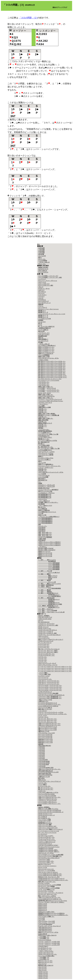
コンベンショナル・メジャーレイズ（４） (50, 690)
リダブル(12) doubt (44, 764)
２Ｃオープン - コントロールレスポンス (49, 635)
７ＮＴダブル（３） (44, 385)
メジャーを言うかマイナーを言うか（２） (50, 874)
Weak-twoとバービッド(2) (45, 741)
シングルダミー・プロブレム (46, 493)
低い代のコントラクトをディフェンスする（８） (52, 372)
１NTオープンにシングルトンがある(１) (49, 542)
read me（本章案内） (44, 616)
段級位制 (41, 304)
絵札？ (40, 257)
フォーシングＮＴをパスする (46, 794)
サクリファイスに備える (45, 708)
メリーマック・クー (44, 333)
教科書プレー (42, 311)
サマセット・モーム (44, 288)
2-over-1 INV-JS (43, 934)
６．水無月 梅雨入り (45, 587)
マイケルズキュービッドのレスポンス (49, 858)
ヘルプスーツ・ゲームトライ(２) (47, 800)
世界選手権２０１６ (49, 603)
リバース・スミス (43, 717)
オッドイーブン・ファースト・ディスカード (51, 893)
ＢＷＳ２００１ (43, 908)
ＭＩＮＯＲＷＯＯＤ (44, 622)
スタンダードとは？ (44, 334)
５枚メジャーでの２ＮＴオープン (48, 799)
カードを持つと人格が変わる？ (47, 345)
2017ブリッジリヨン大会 (45, 491)
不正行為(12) (42, 531)
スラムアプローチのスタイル (46, 396)
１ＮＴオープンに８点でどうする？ (48, 845)
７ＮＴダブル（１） (44, 382)
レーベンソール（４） (45, 786)
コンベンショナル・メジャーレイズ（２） (50, 687)
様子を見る (41, 778)
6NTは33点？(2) (43, 480)
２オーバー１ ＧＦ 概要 (45, 825)
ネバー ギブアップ (43, 301)
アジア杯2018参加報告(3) (45, 520)
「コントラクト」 (43, 404)
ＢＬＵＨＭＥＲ (43, 817)
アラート (41, 306)
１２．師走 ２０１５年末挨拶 (48, 610)
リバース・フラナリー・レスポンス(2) (49, 943)
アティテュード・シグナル (46, 453)
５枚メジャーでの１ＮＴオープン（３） (50, 897)
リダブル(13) (42, 766)
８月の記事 (41, 248)
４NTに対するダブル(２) (45, 929)
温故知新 (41, 744)
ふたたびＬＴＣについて (45, 402)
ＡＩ (40, 482)
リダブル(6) (42, 755)
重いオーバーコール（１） (46, 788)
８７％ (40, 325)
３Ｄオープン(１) (43, 972)
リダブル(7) (42, 756)
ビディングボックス (44, 284)
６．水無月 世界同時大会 (46, 585)
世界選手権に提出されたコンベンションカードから (53, 901)
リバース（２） (43, 658)
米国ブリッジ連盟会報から (46, 464)
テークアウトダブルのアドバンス (48, 703)
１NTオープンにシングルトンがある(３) (49, 545)
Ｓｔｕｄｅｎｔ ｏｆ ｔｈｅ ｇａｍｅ (49, 380)
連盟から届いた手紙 (44, 357)
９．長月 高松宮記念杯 (46, 598)
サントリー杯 (47, 582)
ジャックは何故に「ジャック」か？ (48, 276)
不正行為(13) (42, 540)
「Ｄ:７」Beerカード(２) (45, 505)
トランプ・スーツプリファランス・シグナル (51, 712)
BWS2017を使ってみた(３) (46, 965)
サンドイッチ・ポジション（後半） (48, 652)
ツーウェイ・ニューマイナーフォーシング (50, 399)
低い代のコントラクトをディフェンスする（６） (52, 369)
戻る (38, 244)
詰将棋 (40, 483)
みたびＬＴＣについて (45, 864)
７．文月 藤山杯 (45, 590)
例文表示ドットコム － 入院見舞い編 (49, 415)
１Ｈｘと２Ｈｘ (43, 499)
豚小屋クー (41, 444)
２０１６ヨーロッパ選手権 (46, 455)
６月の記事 (41, 251)
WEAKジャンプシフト (44, 551)
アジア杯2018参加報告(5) (45, 523)
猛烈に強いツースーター (45, 709)
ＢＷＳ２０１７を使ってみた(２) (47, 935)
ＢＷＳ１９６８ (43, 904)
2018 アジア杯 (42, 515)
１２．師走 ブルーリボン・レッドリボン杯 (51, 612)
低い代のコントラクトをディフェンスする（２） (52, 363)
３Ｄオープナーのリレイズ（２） (48, 954)
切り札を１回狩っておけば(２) (47, 550)
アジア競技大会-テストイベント (47, 512)
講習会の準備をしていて (45, 423)
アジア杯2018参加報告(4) (45, 521)
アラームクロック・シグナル (46, 452)
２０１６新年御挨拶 (49, 565)
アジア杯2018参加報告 (50, 588)
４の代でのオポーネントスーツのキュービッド (51, 878)
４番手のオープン (43, 701)
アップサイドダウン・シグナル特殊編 (49, 888)
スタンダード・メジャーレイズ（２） (49, 682)
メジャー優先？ (43, 784)
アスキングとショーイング (46, 641)
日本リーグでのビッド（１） (46, 347)
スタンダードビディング (45, 617)
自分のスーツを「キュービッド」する (49, 877)
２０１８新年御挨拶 (49, 568)
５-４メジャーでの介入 (45, 940)
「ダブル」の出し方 (44, 262)
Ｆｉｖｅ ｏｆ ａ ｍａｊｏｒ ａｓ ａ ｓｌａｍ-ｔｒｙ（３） (55, 670)
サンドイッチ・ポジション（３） (48, 722)
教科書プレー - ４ (43, 317)
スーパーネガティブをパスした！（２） (50, 803)
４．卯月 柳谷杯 (45, 580)
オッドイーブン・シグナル (46, 891)
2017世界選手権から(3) (45, 498)
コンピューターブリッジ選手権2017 (48, 490)
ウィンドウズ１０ (43, 272)
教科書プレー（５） (44, 439)
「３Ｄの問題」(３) (44, 957)
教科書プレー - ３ (43, 315)
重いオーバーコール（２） (46, 789)
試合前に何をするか (44, 488)
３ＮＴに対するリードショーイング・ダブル (51, 472)
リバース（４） (43, 662)
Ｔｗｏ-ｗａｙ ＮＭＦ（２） (46, 861)
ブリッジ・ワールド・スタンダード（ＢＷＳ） (51, 902)
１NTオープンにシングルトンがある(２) (49, 543)
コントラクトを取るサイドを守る (48, 440)
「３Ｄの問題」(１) (44, 937)
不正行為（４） (43, 417)
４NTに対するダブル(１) (45, 927)
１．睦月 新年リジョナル (47, 560)
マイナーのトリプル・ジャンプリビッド (50, 781)
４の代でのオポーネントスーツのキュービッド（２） (53, 880)
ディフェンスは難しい (45, 460)
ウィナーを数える (43, 330)
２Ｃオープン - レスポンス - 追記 (47, 633)
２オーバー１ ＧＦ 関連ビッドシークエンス (50, 829)
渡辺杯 (45, 579)
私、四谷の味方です (44, 442)
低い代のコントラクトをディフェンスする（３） (52, 364)
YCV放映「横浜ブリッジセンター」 (48, 502)
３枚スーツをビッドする (45, 700)
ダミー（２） (42, 264)
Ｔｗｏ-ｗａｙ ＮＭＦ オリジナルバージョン (51, 401)
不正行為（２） (43, 410)
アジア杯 (41, 513)
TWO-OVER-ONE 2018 (45, 774)
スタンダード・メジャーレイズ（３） (49, 684)
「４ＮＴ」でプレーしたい (46, 951)
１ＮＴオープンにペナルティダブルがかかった (51, 695)
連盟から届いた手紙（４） (46, 398)
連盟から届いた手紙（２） (46, 387)
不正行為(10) (42, 528)
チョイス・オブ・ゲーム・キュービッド (50, 926)
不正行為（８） (43, 469)
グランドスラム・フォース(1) (47, 733)
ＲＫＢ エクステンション (45, 813)
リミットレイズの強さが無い (46, 956)
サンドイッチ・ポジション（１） (48, 719)
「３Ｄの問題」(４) (44, 959)
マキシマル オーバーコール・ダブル (48, 358)
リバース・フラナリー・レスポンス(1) (49, 942)
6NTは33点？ (42, 479)
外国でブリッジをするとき (46, 353)
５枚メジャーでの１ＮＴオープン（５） (50, 797)
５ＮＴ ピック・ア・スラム (46, 853)
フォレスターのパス (44, 475)
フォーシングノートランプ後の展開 (48, 693)
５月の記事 (41, 253)
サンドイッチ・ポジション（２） (48, 720)
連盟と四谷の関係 (43, 420)
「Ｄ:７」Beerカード (44, 501)
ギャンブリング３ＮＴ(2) (45, 736)
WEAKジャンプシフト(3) (45, 555)
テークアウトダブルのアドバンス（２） (50, 704)
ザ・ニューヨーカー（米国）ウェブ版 (49, 448)
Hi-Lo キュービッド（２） (46, 961)
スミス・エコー (43, 715)
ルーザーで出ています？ (45, 437)
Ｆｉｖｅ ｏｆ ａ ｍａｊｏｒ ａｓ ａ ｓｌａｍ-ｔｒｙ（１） (55, 666)
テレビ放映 (41, 406)
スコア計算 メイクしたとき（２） (49, 391)
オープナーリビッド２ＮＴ (46, 836)
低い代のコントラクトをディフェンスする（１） (52, 361)
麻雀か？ (41, 456)
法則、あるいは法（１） (45, 532)
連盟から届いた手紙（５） (46, 418)
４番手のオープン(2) (44, 777)
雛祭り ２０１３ (48, 576)
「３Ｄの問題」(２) (28, 18)
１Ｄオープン (42, 791)
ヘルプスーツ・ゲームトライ (46, 624)
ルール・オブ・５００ (45, 393)
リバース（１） (43, 657)
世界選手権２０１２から (45, 823)
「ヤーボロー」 (43, 547)
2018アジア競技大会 (44, 510)
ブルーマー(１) (42, 964)
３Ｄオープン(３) (43, 975)
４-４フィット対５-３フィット (47, 842)
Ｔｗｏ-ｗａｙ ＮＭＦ (44, 859)
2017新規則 (42, 504)
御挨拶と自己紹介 (43, 267)
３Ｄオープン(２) (43, 973)
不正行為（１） (43, 409)
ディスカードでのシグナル (46, 458)
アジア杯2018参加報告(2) (45, 518)
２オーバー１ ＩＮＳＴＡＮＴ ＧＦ (48, 828)
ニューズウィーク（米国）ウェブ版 (48, 434)
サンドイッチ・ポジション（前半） (48, 651)
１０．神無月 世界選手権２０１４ (48, 606)
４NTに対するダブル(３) (45, 931)
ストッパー (41, 293)
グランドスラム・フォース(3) (47, 923)
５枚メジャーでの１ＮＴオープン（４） (50, 769)
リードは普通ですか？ (45, 433)
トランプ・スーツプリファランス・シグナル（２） (53, 714)
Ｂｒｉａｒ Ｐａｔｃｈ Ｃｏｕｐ (47, 832)
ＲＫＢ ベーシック (43, 627)
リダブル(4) (42, 752)
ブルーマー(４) (42, 970)
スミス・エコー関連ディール (46, 889)
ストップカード (43, 307)
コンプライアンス (43, 341)
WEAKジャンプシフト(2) (45, 553)
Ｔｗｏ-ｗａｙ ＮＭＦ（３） (46, 863)
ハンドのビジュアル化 (45, 319)
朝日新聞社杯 (47, 561)
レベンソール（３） (44, 647)
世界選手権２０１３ (49, 599)
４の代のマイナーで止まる (46, 848)
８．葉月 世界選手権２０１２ (48, 593)
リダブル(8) (42, 758)
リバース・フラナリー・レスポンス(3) (49, 945)
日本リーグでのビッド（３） (46, 350)
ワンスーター (42, 322)
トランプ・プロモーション (46, 467)
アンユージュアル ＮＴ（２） (47, 655)
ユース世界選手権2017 (50, 596)
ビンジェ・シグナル (44, 883)
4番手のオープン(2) (44, 731)
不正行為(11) (42, 529)
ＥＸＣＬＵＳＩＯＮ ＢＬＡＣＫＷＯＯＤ (50, 810)
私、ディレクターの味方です (46, 326)
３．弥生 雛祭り (45, 574)
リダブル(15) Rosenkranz (45, 924)
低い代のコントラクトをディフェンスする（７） (52, 371)
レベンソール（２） (44, 646)
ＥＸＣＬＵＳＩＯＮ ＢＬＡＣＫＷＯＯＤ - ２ (51, 812)
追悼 (40, 524)
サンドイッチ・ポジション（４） (48, 894)
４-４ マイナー (42, 295)
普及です (41, 338)
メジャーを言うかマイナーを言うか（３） (50, 875)
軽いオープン (42, 507)
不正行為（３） (43, 412)
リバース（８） (43, 783)
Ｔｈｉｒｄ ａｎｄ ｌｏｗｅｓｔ (47, 866)
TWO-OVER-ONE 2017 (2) (46, 771)
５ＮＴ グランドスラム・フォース (48, 665)
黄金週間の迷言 (43, 336)
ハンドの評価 (42, 474)
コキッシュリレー (43, 636)
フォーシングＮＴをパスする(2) (47, 796)
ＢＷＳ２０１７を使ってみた (46, 912)
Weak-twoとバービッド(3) (45, 742)
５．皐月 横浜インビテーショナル (50, 584)
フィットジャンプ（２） (45, 679)
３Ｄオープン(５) (43, 978)
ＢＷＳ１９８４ (43, 905)
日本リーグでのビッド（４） (46, 352)
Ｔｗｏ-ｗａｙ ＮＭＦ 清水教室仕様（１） (50, 696)
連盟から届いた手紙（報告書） (47, 414)
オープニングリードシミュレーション (49, 847)
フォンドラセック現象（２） (46, 916)
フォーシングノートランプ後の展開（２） (50, 856)
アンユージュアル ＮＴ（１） (47, 654)
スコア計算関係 (43, 261)
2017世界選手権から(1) (45, 494)
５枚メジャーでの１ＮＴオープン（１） (50, 723)
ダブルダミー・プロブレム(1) (47, 485)
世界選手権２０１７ (49, 595)
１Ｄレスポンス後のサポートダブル (48, 792)
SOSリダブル (42, 780)
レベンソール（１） (44, 644)
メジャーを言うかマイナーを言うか (48, 706)
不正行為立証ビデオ (44, 436)
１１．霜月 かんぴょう (46, 609)
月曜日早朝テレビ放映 (45, 407)
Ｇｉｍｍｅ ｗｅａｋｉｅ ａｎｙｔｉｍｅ (50, 379)
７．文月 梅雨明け (45, 591)
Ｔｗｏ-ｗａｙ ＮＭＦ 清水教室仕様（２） (50, 698)
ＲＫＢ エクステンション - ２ (46, 815)
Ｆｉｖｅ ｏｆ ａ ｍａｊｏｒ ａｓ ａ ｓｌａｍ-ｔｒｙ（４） (55, 671)
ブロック (41, 287)
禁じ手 (40, 323)
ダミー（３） (42, 259)
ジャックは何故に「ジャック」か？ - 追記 (50, 277)
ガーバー (41, 620)
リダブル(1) (42, 747)
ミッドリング (42, 279)
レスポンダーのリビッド (45, 692)
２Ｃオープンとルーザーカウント (48, 630)
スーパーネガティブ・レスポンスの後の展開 (51, 855)
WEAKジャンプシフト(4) (45, 556)
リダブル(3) (42, 750)
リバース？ (41, 296)
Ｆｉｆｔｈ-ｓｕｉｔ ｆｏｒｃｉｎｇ (49, 831)
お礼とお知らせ (43, 271)
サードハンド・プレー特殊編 (46, 886)
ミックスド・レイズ (44, 676)
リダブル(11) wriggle (44, 763)
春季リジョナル (48, 577)
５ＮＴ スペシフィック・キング (47, 663)
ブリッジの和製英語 (44, 355)
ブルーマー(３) (42, 968)
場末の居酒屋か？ (43, 339)
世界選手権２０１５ (49, 607)
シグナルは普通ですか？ (45, 450)
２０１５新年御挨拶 (49, 563)
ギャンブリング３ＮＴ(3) (45, 738)
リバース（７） (43, 526)
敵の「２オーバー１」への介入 (47, 896)
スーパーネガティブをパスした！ (48, 802)
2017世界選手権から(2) (45, 496)
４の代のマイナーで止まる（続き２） (49, 851)
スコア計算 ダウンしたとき (47, 388)
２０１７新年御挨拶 (49, 566)
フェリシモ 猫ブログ (49, 572)
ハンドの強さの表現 (44, 445)
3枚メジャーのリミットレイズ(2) (47, 730)
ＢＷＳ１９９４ (43, 907)
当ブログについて (43, 269)
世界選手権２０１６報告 (50, 604)
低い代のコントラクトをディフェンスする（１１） (53, 377)
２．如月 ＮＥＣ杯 (45, 571)
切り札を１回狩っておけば (46, 548)
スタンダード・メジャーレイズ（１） (49, 681)
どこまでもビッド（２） (45, 949)
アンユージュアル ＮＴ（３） (47, 837)
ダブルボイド (42, 300)
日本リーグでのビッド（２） (46, 349)
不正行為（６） (43, 425)
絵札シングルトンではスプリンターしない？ (51, 639)
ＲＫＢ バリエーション (45, 628)
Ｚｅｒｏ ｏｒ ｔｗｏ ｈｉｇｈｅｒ (48, 872)
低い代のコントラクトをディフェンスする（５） (52, 368)
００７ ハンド (42, 282)
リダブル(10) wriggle (44, 761)
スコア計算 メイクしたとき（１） (49, 390)
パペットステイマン (44, 638)
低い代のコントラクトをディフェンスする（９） (52, 374)
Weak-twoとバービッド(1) (45, 739)
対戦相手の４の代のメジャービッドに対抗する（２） (53, 915)
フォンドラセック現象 (45, 820)
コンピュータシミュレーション (47, 840)
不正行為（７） (43, 426)
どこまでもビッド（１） (45, 948)
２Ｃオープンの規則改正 (45, 537)
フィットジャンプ (43, 677)
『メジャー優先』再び (45, 674)
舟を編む (41, 342)
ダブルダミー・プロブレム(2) (47, 486)
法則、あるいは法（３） (45, 536)
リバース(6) (42, 920)
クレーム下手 (42, 256)
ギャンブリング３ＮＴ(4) (45, 775)
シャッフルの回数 (43, 477)
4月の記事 (41, 254)
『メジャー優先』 (43, 673)
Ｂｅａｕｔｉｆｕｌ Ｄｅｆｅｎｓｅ (48, 309)
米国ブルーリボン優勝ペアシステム (48, 809)
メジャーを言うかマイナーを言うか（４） (50, 899)
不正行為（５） (43, 421)
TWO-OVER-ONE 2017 (45, 746)
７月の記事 (41, 249)
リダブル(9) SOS (43, 760)
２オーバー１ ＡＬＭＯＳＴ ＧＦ (47, 826)
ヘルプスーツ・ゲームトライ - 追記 (48, 625)
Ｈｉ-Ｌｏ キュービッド (45, 643)
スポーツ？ (41, 290)
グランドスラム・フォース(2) (47, 921)
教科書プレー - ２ (43, 312)
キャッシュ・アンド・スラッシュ (48, 281)
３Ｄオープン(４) (43, 976)
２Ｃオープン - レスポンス (46, 631)
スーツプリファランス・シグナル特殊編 (50, 885)
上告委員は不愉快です (45, 328)
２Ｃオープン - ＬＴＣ (44, 821)
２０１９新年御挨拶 (49, 569)
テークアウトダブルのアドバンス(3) (48, 772)
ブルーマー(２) (42, 967)
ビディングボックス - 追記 (46, 285)
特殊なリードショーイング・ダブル (48, 932)
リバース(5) (42, 918)
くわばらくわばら (43, 360)
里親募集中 (46, 601)
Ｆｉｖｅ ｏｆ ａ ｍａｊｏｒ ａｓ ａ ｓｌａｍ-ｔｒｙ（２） (55, 668)
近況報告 (41, 320)
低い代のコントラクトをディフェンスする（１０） (53, 376)
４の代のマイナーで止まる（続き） (48, 850)
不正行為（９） (43, 471)
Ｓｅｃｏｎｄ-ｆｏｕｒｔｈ (46, 869)
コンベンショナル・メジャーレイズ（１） (50, 685)
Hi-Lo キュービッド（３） (46, 962)
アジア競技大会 (43, 509)
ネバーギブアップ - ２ (44, 303)
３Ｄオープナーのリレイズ (46, 953)
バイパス (41, 298)
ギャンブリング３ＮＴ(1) (45, 734)
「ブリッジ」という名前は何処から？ (49, 517)
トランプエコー (43, 711)
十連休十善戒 (42, 539)
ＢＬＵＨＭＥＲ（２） (45, 818)
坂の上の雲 (41, 331)
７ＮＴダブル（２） (44, 383)
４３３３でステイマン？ (45, 844)
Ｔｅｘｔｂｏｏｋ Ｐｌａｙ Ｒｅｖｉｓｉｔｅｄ (52, 314)
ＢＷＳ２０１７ (43, 910)
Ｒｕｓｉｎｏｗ (43, 867)
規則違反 (41, 428)
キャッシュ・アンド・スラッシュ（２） (50, 466)
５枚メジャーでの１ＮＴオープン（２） (50, 725)
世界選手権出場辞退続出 (45, 431)
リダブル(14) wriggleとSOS (46, 768)
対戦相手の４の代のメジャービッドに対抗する (51, 913)
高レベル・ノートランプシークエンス (49, 649)
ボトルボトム (42, 292)
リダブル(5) (42, 753)
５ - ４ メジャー (43, 834)
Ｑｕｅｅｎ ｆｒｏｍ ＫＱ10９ (47, 870)
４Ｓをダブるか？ (43, 946)
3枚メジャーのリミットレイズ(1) (47, 728)
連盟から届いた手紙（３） (46, 395)
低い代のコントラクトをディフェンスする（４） (52, 366)
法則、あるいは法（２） (45, 534)
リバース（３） (43, 660)
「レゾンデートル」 (44, 429)
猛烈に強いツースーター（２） (47, 882)
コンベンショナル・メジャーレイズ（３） (50, 689)
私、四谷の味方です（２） (46, 447)
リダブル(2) (42, 748)
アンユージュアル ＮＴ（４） (47, 839)
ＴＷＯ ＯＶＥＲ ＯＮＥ (45, 619)
